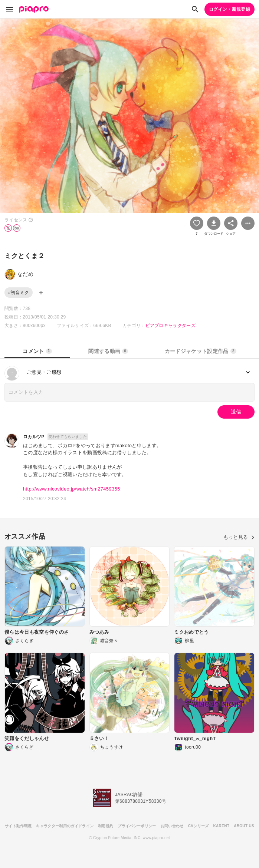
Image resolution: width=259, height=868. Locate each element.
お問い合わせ (172, 826)
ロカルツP (34, 437)
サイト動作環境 (18, 826)
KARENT (222, 826)
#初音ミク (19, 293)
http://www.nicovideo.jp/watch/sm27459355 (72, 489)
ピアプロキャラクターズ (171, 326)
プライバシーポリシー (137, 826)
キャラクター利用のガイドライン (65, 826)
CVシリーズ (199, 826)
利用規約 (106, 826)
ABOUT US (244, 826)
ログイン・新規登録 (230, 9)
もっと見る (239, 537)
